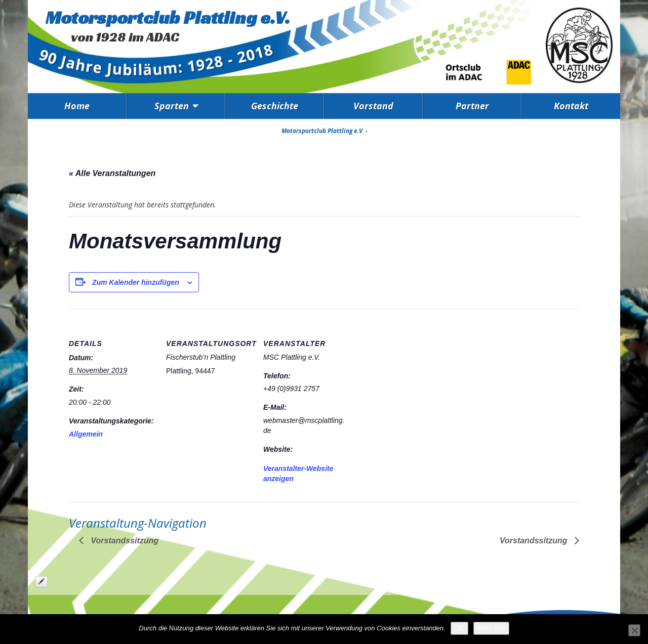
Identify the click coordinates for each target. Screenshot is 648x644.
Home (77, 106)
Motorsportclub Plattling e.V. (168, 17)
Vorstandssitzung (124, 541)
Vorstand (373, 106)
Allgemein (86, 434)
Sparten (172, 106)
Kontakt (571, 106)
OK (459, 628)
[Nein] (634, 630)
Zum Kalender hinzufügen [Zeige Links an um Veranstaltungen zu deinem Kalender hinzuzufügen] (136, 282)
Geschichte (275, 106)
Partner (472, 106)
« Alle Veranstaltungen (112, 173)
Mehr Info (491, 628)
